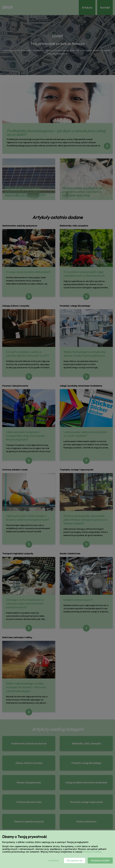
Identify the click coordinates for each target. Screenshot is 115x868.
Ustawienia (53, 860)
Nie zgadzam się (75, 860)
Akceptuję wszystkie (100, 860)
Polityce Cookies (92, 852)
